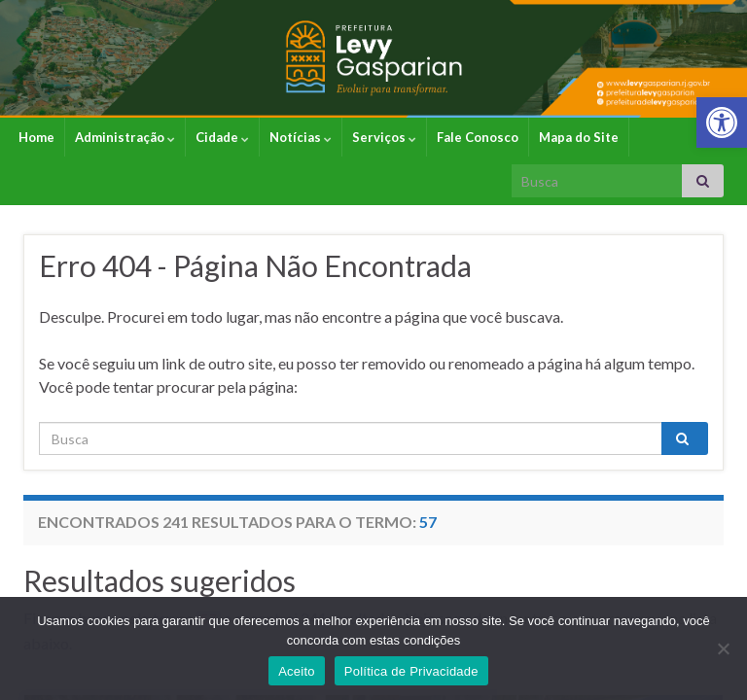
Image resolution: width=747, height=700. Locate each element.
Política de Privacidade (411, 671)
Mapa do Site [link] (579, 137)
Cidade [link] (222, 137)
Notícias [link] (301, 137)
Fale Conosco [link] (478, 137)
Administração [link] (125, 137)
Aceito (297, 671)
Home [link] (36, 137)
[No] (723, 648)
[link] (722, 122)
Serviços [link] (384, 137)
